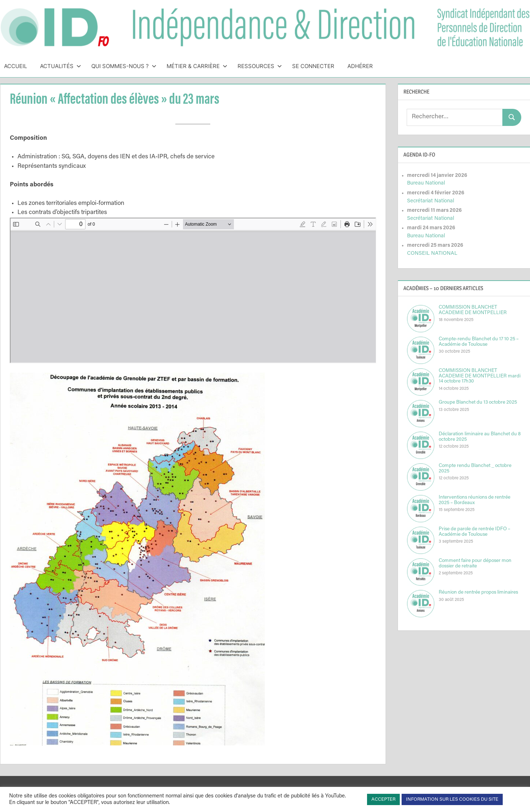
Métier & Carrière (197, 66)
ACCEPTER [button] (383, 799)
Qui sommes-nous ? (124, 66)
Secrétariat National (431, 201)
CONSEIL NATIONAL (432, 253)
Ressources (260, 66)
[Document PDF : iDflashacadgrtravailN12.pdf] (193, 290)
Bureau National (426, 183)
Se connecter (313, 66)
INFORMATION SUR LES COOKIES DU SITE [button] (452, 799)
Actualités (61, 66)
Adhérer (360, 66)
